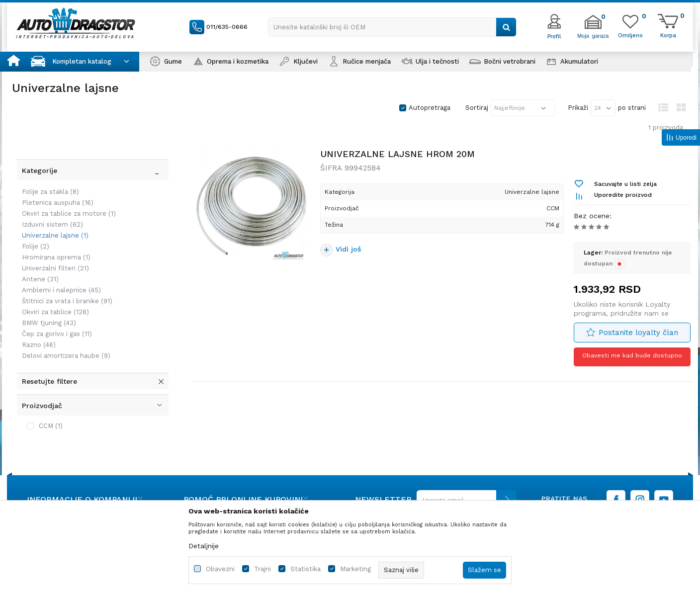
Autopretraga (430, 108)
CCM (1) (46, 384)
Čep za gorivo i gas (52, 292)
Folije (31, 205)
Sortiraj (477, 108)
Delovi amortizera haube (61, 314)
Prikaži (578, 108)
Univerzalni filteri (50, 226)
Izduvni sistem (47, 183)
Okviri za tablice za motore (64, 172)
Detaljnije (204, 546)
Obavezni (220, 569)
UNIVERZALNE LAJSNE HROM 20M (399, 159)
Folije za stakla (45, 150)
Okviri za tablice (50, 270)
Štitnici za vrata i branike (62, 259)
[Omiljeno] (630, 35)
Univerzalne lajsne (50, 194)
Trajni (262, 569)
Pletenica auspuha (53, 161)
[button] (392, 27)
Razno (34, 303)
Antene (35, 237)
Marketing (355, 569)
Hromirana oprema (51, 215)
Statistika (306, 569)
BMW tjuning (44, 281)
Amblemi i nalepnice (56, 248)
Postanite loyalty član (636, 338)
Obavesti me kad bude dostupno (630, 362)
